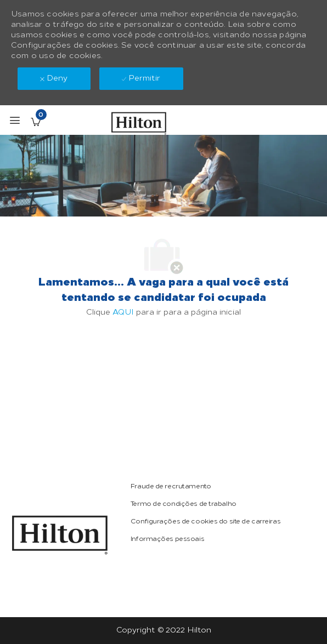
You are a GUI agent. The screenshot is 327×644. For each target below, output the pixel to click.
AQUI (123, 312)
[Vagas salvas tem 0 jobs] (36, 122)
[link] (60, 535)
